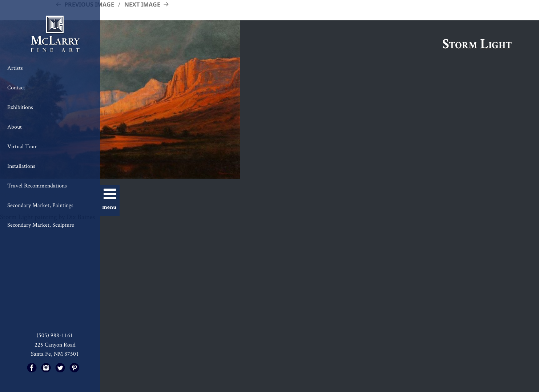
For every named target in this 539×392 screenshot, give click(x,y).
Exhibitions (20, 107)
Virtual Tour (22, 146)
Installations (21, 166)
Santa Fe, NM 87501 (55, 354)
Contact (16, 87)
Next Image (142, 4)
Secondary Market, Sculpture (41, 225)
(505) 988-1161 (55, 335)
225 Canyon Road (55, 345)
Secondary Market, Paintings (40, 205)
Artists (15, 68)
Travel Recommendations (37, 185)
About (15, 127)
